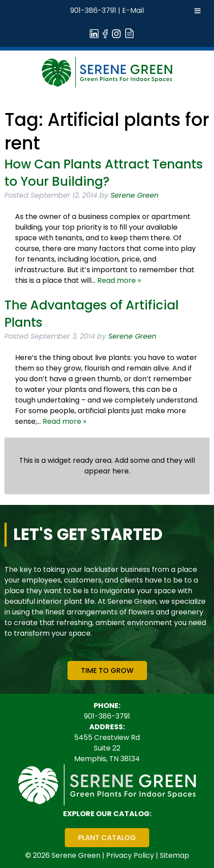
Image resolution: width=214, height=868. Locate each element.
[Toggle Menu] (198, 11)
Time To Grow (107, 671)
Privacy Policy (130, 855)
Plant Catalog (107, 838)
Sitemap (174, 855)
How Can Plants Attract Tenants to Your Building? (104, 173)
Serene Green (135, 195)
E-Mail (133, 10)
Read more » (119, 280)
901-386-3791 (93, 10)
